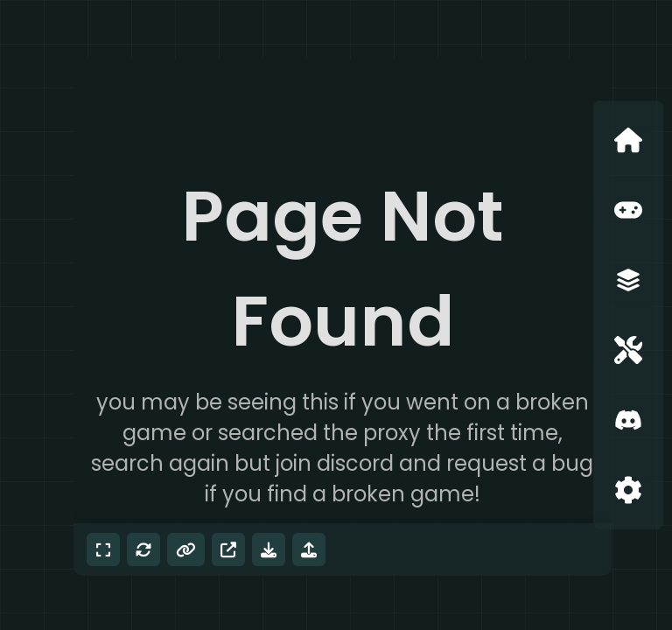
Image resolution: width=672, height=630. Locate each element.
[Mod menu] (309, 549)
